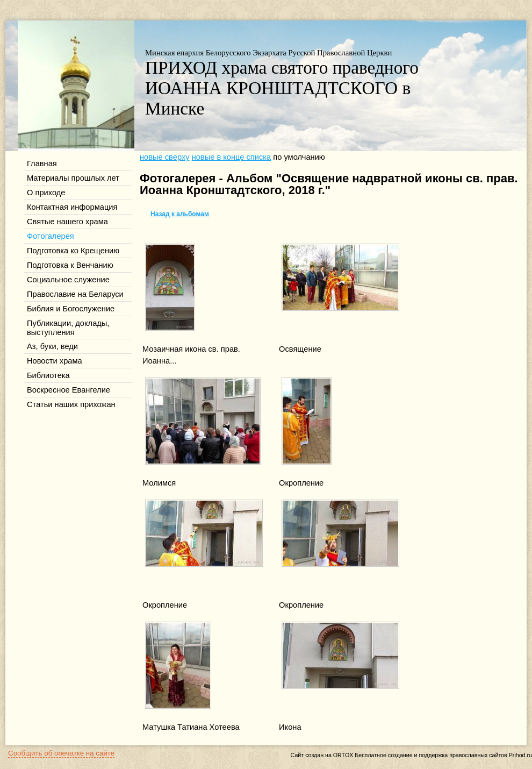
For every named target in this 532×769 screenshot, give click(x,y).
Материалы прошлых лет (73, 178)
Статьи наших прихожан (71, 404)
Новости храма (55, 361)
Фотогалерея (51, 236)
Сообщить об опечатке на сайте (61, 753)
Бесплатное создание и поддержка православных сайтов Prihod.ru (443, 755)
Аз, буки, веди (52, 346)
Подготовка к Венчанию (70, 265)
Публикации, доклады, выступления (68, 328)
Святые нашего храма (67, 222)
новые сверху (165, 157)
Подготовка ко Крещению (73, 251)
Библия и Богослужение (71, 309)
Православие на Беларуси (75, 294)
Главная (42, 163)
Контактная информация (72, 207)
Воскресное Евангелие (69, 390)
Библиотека (48, 375)
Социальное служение (68, 280)
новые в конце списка (232, 157)
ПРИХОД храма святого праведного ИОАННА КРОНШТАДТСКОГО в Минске (282, 88)
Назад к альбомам (180, 214)
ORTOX (343, 755)
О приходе (46, 193)
